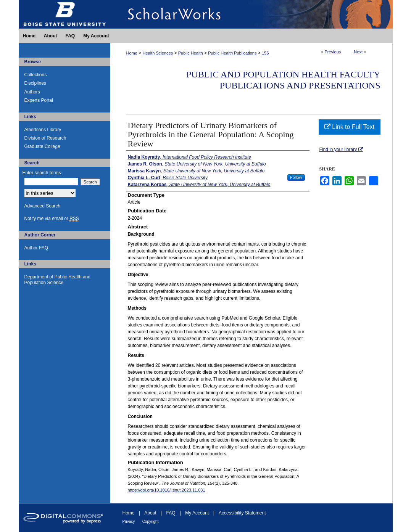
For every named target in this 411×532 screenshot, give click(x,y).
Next (358, 52)
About (150, 513)
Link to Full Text (349, 127)
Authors (32, 92)
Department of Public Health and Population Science (57, 280)
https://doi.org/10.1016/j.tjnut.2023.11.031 (167, 490)
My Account (197, 513)
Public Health (191, 53)
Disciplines (35, 83)
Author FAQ (36, 248)
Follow (296, 177)
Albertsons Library (43, 130)
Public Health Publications (232, 53)
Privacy (129, 522)
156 (265, 53)
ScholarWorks (251, 14)
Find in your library (341, 149)
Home (132, 53)
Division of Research (45, 138)
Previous (333, 52)
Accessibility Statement (242, 513)
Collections (36, 75)
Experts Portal (39, 100)
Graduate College (42, 146)
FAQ (171, 513)
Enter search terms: (43, 173)
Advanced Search (43, 206)
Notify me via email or (52, 219)
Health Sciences (158, 53)
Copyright (151, 522)
